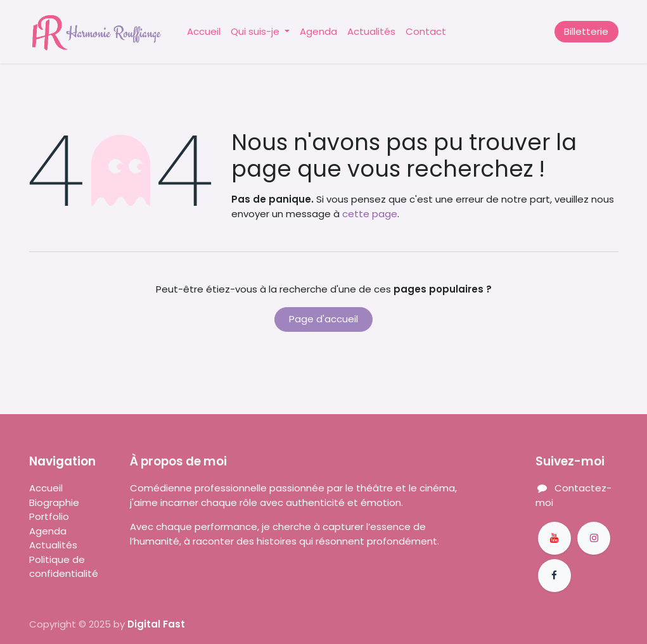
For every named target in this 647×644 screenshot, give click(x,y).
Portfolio (50, 516)
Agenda (48, 531)
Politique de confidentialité (64, 567)
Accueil (46, 488)
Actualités (53, 545)
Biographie (55, 502)
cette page (370, 214)
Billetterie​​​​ (586, 31)
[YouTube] (554, 538)
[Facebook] (554, 576)
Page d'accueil (323, 319)
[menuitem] (204, 32)
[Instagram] (594, 538)
